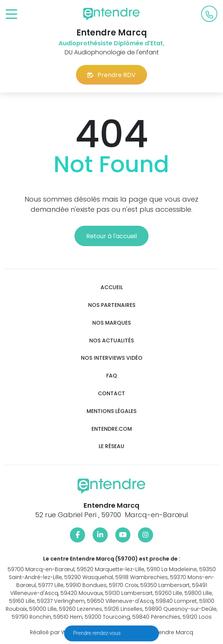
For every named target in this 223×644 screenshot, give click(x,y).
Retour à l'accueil (111, 236)
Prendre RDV (111, 75)
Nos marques (111, 323)
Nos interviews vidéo (112, 358)
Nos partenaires (112, 305)
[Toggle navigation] (12, 15)
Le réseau (111, 446)
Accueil (112, 287)
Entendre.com (112, 429)
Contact (111, 394)
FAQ (112, 376)
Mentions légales (111, 411)
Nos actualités (111, 341)
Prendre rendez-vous (98, 633)
